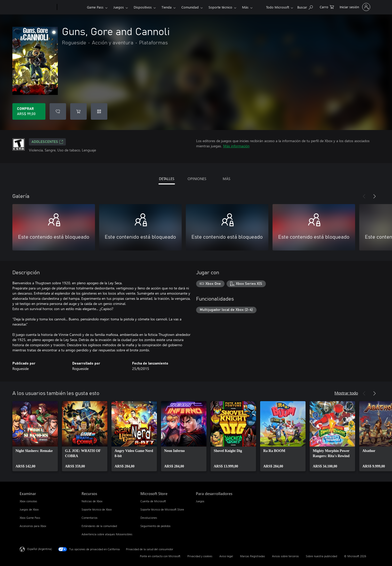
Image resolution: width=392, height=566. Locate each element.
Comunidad (190, 7)
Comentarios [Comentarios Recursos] (90, 518)
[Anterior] (364, 196)
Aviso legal (226, 556)
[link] (35, 436)
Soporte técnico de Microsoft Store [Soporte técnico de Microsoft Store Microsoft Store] (162, 509)
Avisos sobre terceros (285, 556)
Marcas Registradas (253, 556)
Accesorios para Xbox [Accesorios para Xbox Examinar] (33, 526)
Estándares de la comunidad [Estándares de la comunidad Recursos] (99, 526)
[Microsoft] (37, 7)
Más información (236, 146)
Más (245, 7)
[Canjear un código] (99, 111)
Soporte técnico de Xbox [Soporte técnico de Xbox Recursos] (97, 509)
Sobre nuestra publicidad (321, 556)
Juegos (119, 7)
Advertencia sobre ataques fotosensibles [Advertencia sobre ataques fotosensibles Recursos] (107, 534)
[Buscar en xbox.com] (305, 7)
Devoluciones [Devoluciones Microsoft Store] (149, 518)
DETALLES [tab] (167, 179)
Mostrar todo (346, 393)
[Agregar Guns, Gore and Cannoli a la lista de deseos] (58, 111)
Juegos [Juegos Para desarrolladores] (200, 501)
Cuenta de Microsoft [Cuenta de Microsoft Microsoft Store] (153, 501)
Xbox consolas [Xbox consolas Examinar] (28, 501)
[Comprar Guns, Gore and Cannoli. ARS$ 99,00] (29, 111)
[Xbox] (71, 7)
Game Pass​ (95, 7)
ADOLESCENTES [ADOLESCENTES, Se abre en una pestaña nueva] (47, 142)
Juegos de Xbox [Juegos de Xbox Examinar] (29, 509)
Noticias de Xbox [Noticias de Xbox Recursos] (92, 501)
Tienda (167, 7)
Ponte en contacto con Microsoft (160, 556)
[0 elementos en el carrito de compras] (327, 7)
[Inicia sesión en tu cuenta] (354, 7)
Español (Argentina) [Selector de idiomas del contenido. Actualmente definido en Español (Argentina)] (40, 549)
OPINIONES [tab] (197, 179)
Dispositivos (143, 7)
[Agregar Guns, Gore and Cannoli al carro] (78, 111)
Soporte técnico (220, 7)
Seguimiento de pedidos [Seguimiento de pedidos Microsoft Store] (155, 526)
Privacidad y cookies (200, 556)
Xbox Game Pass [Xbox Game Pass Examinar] (30, 518)
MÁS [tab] (226, 179)
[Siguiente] (374, 196)
